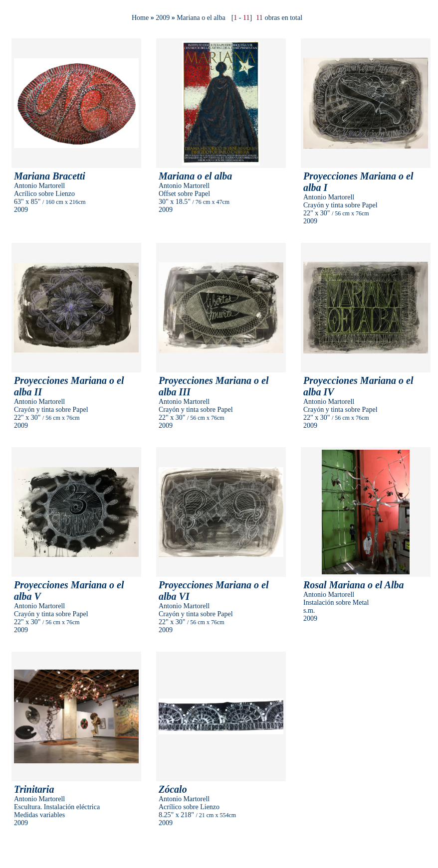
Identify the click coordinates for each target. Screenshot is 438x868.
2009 (163, 18)
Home (140, 18)
